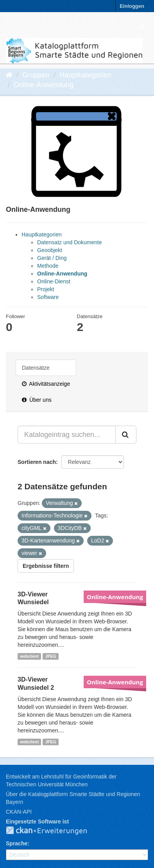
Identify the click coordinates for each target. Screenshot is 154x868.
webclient (29, 656)
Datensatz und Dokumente (70, 242)
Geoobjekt (50, 250)
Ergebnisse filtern (46, 566)
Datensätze (36, 368)
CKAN (53, 831)
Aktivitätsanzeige (46, 384)
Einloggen (132, 6)
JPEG (51, 656)
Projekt (46, 289)
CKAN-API (19, 812)
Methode (48, 266)
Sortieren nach (37, 462)
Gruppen (36, 75)
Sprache (17, 843)
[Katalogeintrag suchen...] (67, 435)
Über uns (37, 400)
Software (48, 297)
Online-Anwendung (44, 85)
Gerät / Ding (52, 258)
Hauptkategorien (85, 75)
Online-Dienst (54, 281)
